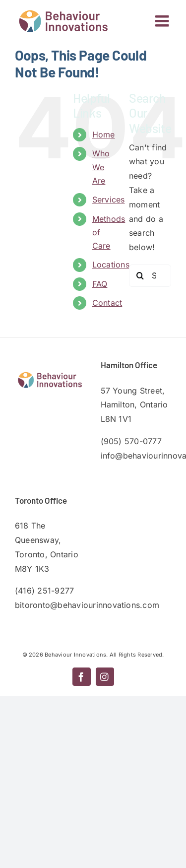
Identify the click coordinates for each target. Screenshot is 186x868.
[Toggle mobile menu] (163, 21)
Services (109, 200)
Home (104, 134)
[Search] (140, 276)
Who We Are (101, 167)
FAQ (100, 284)
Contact (107, 303)
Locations (111, 265)
